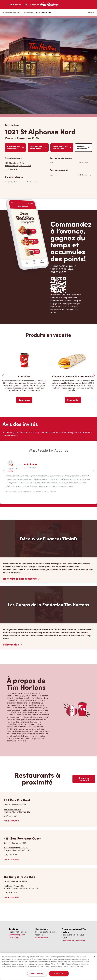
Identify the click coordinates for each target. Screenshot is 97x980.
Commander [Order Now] (24, 400)
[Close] (94, 957)
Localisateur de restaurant (74, 940)
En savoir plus (42, 938)
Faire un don (13, 644)
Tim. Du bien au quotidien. (37, 5)
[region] (48, 967)
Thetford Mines (28, 12)
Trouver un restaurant (84, 779)
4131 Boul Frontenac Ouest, (17, 849)
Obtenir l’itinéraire (84, 148)
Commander (14, 5)
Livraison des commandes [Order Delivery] (38, 148)
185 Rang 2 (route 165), (21, 887)
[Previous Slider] (3, 375)
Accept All (59, 973)
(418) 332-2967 (10, 816)
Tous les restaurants (9, 12)
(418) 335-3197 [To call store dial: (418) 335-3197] (11, 169)
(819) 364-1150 (10, 893)
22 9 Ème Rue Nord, (17, 811)
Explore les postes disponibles (17, 936)
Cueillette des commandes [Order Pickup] (15, 148)
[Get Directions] (26, 164)
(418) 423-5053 (10, 854)
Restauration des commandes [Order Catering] (62, 148)
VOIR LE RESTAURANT (11, 821)
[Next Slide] (94, 375)
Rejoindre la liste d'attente (21, 578)
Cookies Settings (37, 973)
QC (19, 12)
